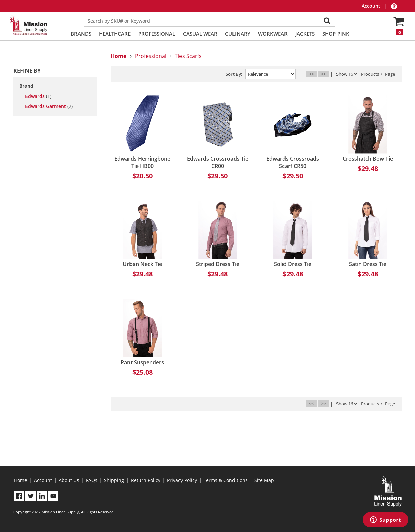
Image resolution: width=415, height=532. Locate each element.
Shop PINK (336, 34)
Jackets (305, 34)
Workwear (273, 34)
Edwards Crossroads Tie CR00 (218, 162)
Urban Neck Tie (142, 264)
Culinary (238, 34)
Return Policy (146, 480)
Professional (157, 34)
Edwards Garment (49, 106)
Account (372, 6)
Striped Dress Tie (218, 264)
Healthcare (115, 34)
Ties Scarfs (188, 56)
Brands (81, 34)
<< (311, 74)
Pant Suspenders (142, 362)
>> (324, 74)
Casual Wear (200, 34)
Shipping (114, 480)
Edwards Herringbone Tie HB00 (142, 162)
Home (21, 480)
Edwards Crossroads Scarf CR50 (293, 162)
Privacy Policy (182, 480)
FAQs (92, 480)
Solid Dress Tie (293, 264)
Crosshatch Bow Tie (368, 159)
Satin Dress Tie (368, 264)
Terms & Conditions (226, 480)
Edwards (38, 96)
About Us (69, 480)
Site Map (264, 480)
